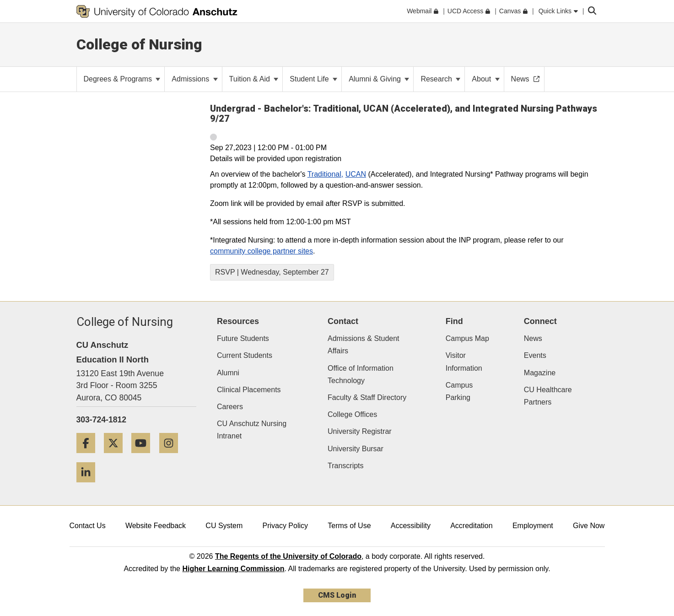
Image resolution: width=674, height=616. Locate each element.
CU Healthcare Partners (548, 396)
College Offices (352, 414)
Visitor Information (464, 362)
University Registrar (360, 431)
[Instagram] (172, 457)
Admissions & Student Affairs (364, 345)
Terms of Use (349, 526)
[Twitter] (117, 457)
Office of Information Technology (361, 374)
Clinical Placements (249, 390)
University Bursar (356, 449)
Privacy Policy (285, 526)
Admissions (194, 79)
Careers (230, 407)
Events (535, 355)
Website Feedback (156, 526)
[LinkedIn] (89, 486)
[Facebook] (89, 457)
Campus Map (467, 338)
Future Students (243, 338)
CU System (224, 526)
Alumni (228, 373)
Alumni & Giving (379, 79)
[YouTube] (144, 457)
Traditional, (326, 174)
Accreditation (472, 526)
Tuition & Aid (254, 79)
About (485, 79)
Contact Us (88, 526)
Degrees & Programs (122, 79)
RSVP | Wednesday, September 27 (272, 272)
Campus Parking (459, 391)
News (533, 338)
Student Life (313, 79)
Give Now (589, 526)
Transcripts (346, 466)
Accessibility (411, 526)
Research (440, 79)
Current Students (245, 355)
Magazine (540, 373)
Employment (533, 526)
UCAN (356, 174)
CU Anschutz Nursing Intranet (252, 430)
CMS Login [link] (337, 595)
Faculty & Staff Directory (367, 397)
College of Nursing (139, 44)
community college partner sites (262, 251)
